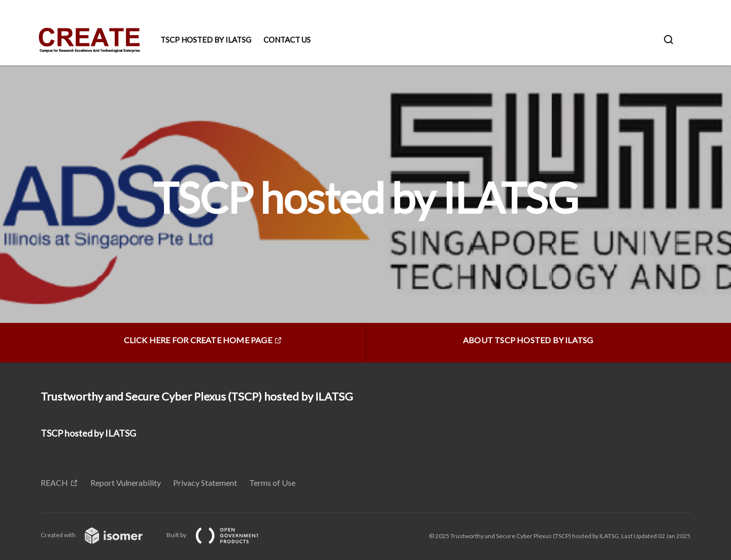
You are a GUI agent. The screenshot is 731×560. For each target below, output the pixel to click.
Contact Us (287, 40)
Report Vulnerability (126, 483)
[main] (365, 214)
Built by (221, 535)
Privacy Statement (205, 483)
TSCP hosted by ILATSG (206, 40)
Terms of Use (272, 483)
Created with (100, 535)
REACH (54, 483)
